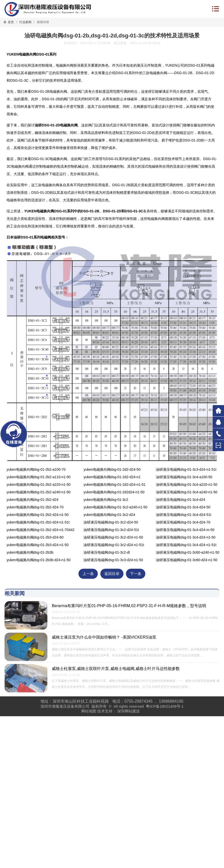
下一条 (136, 574)
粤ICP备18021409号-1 (165, 706)
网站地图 (89, 711)
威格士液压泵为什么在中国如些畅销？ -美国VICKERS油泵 (104, 637)
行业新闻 (25, 22)
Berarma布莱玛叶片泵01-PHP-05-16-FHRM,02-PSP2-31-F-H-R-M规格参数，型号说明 (129, 606)
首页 (11, 22)
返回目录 (112, 574)
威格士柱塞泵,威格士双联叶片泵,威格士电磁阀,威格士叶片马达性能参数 (116, 669)
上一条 (88, 574)
